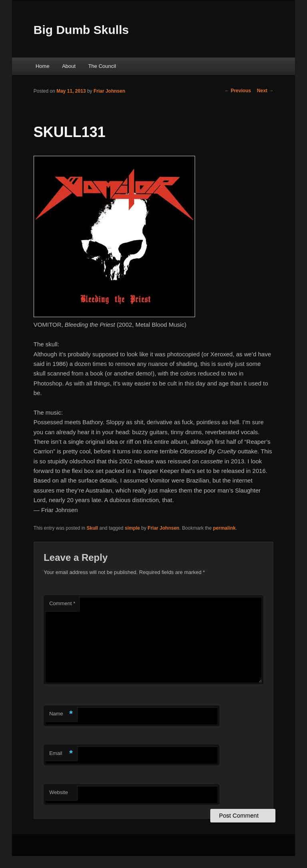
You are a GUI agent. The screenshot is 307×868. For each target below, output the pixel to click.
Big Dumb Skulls (81, 30)
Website (59, 792)
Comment (62, 603)
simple (132, 528)
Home (43, 66)
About (69, 66)
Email (61, 754)
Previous (238, 91)
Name (61, 714)
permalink (224, 528)
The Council (102, 66)
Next (265, 91)
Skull (93, 528)
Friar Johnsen (109, 91)
